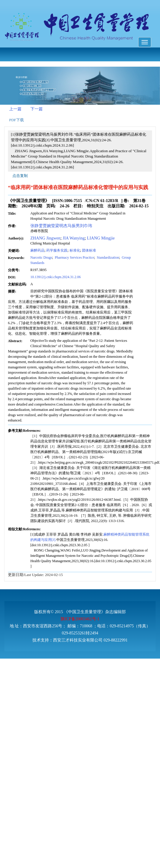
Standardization (108, 257)
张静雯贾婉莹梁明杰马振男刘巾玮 (61, 226)
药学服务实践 (57, 250)
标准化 (75, 250)
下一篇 (37, 109)
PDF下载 (17, 120)
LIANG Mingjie (101, 238)
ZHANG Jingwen (45, 238)
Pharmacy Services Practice (74, 257)
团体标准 (89, 250)
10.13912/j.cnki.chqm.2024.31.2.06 (56, 277)
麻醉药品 (37, 250)
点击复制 (20, 176)
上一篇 (15, 109)
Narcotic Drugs (41, 257)
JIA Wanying (74, 238)
